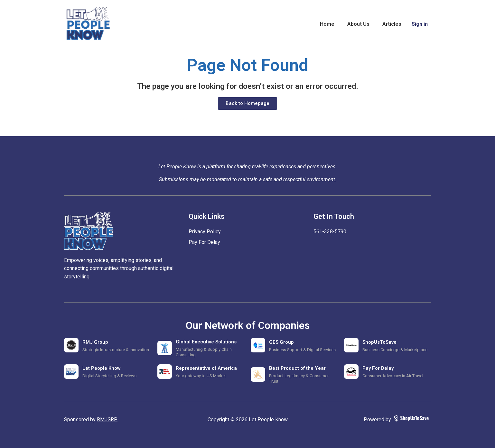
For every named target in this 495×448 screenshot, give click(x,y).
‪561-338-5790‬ (330, 232)
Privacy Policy (205, 232)
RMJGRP (107, 420)
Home (327, 24)
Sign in (420, 24)
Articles (392, 24)
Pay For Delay (204, 242)
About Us (358, 24)
